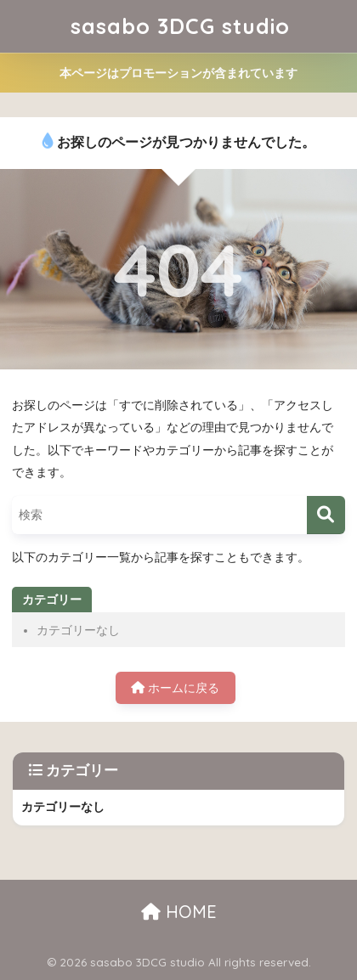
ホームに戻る (175, 688)
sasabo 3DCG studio (180, 26)
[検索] (326, 515)
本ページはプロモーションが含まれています (178, 73)
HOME (179, 912)
